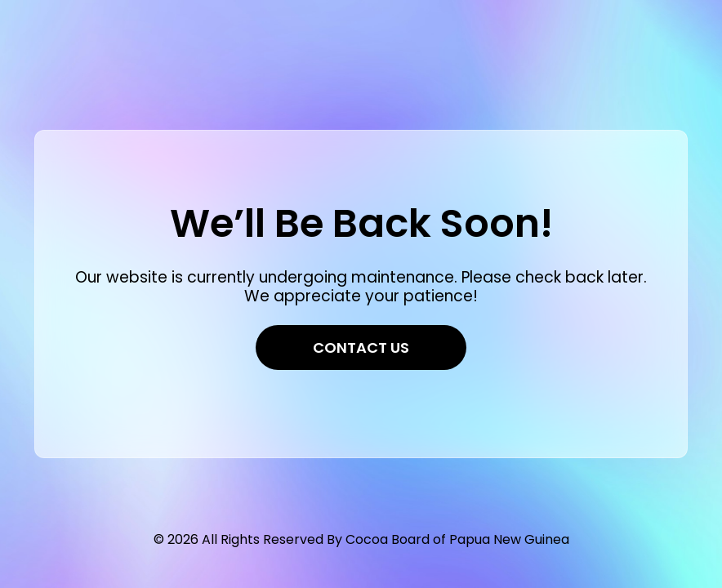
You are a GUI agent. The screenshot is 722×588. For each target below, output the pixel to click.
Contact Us (361, 347)
